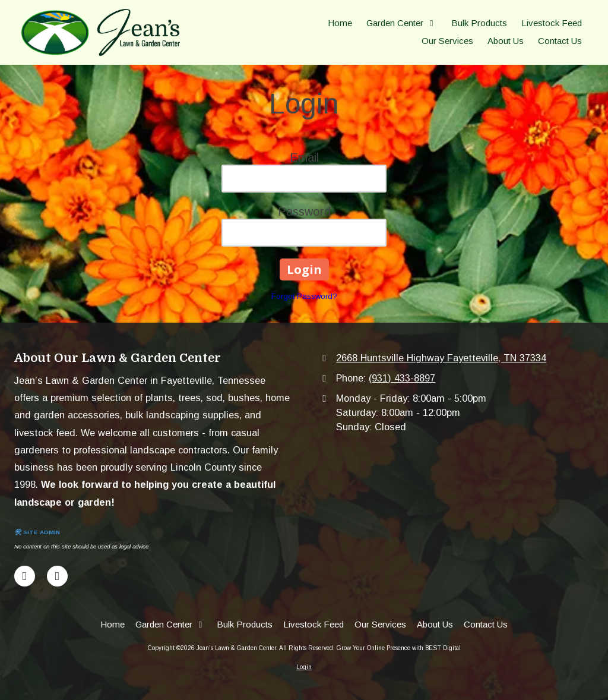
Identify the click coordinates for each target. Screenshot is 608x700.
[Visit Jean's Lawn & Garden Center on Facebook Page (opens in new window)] (25, 576)
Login (304, 667)
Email (304, 157)
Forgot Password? (304, 296)
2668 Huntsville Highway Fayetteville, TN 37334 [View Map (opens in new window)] (441, 358)
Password (304, 212)
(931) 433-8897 (402, 378)
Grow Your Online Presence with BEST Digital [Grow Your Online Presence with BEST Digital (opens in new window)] (399, 648)
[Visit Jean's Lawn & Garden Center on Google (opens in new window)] (57, 576)
